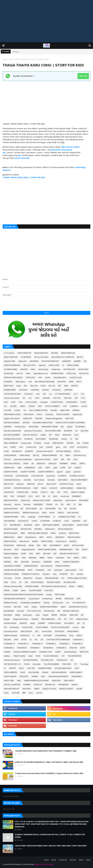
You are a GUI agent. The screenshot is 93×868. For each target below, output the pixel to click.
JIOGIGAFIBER (50, 509)
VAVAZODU (24, 676)
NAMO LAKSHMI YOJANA (47, 549)
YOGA (6, 693)
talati (30, 656)
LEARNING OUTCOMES (67, 517)
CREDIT (23, 406)
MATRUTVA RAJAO (11, 533)
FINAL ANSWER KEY (11, 443)
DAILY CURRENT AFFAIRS (38, 410)
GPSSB (26, 464)
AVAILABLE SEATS (60, 378)
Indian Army (25, 500)
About (54, 860)
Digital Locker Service (12, 418)
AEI (85, 361)
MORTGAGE (21, 545)
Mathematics (50, 529)
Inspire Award (71, 500)
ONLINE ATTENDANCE (71, 562)
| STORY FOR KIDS (36, 177)
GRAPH (82, 464)
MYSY (17, 549)
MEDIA (53, 533)
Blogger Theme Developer (44, 864)
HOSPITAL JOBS (23, 492)
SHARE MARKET (73, 631)
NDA (31, 554)
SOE (39, 635)
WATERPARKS (63, 685)
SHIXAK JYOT (25, 635)
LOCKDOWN (45, 521)
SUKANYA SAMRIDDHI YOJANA (25, 652)
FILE (77, 439)
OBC (16, 562)
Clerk (6, 402)
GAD (41, 447)
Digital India (77, 414)
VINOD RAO (56, 681)
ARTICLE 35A (71, 373)
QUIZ (26, 607)
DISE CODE (69, 418)
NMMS (42, 558)
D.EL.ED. (17, 410)
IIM (44, 496)
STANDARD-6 (22, 648)
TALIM (38, 656)
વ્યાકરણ (39, 693)
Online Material (46, 566)
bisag (19, 386)
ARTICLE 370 (84, 373)
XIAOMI (79, 689)
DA (25, 410)
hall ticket (51, 480)
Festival (64, 439)
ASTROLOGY (30, 378)
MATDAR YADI (26, 529)
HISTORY (7, 488)
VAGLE (23, 672)
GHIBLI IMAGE (25, 455)
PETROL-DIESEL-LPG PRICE (77, 578)
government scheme (43, 459)
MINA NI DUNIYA (74, 537)
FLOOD (86, 443)
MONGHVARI (9, 545)
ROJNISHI (35, 619)
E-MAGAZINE (34, 427)
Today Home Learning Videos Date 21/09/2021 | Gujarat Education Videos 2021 (49, 773)
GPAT (56, 459)
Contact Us (63, 860)
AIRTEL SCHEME (73, 365)
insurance (8, 504)
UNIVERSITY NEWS (45, 668)
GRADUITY (53, 464)
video (11, 59)
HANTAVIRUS (63, 480)
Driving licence (20, 427)
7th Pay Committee (41, 357)
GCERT (6, 451)
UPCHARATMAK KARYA (63, 668)
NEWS (16, 558)
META (42, 537)
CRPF (40, 406)
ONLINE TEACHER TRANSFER (14, 570)
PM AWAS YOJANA (54, 582)
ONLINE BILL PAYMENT (12, 566)
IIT (49, 496)
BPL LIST (52, 386)
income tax (65, 496)
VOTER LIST (38, 685)
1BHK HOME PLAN (24, 353)
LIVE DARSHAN (9, 521)
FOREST (13, 447)
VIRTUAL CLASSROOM (12, 685)
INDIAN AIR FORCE (11, 500)
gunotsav (77, 472)
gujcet (68, 472)
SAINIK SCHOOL (82, 619)
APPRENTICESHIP (57, 373)
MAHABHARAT (15, 525)
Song (71, 635)
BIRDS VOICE (9, 386)
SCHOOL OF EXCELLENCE (60, 627)
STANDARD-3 (64, 644)
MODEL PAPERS (47, 541)
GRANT (74, 464)
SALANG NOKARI (10, 623)
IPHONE (49, 504)
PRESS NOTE (69, 599)
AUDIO (48, 378)
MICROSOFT (60, 537)
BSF (60, 386)
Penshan (39, 578)
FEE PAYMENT (41, 439)
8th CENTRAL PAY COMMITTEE (63, 357)
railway (34, 607)
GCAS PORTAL (82, 447)
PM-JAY (72, 586)
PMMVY (80, 586)
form (21, 447)
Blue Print (34, 386)
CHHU (25, 177)
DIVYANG (26, 423)
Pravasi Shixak (34, 599)
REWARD (63, 615)
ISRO (69, 504)
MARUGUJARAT (68, 525)
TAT (63, 656)
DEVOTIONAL (29, 414)
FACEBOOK (28, 439)
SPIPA (16, 640)
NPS (69, 558)
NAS (77, 549)
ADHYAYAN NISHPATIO (50, 361)
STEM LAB (73, 648)
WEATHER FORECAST (12, 689)
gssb (55, 468)
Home (5, 59)
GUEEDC (78, 468)
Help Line (20, 484)
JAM (80, 504)
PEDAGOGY (28, 578)
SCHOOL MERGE (42, 627)
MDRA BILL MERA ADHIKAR (38, 533)
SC (84, 623)
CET (24, 398)
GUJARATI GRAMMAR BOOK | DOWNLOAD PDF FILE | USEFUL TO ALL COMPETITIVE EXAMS (50, 836)
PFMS (6, 582)
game (58, 447)
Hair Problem (39, 480)
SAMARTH (23, 623)
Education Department (12, 431)
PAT (72, 574)
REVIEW (54, 615)
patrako (80, 574)
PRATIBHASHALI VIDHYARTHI (15, 599)
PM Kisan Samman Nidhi (13, 586)
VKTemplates (16, 864)
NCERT (24, 554)
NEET (38, 554)
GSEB (19, 468)
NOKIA (50, 558)
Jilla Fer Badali (31, 509)
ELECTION (84, 431)
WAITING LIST (50, 685)
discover (73, 860)
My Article (8, 549)
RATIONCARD (49, 611)
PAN (49, 570)
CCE (83, 394)
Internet (17, 504)
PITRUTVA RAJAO (37, 582)
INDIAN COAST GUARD (42, 500)
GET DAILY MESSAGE (64, 451)
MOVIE (31, 545)
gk (19, 155)
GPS (69, 459)
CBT (44, 394)
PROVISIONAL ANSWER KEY (31, 603)
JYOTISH (73, 509)
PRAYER (59, 599)
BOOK (43, 386)
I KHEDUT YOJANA (78, 492)
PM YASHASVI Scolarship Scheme (54, 586)
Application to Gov (41, 373)
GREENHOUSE (9, 468)
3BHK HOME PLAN (68, 353)
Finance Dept (26, 443)
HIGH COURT (51, 484)
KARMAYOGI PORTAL (12, 513)
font (5, 447)
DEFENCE (76, 410)
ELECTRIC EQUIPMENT (12, 435)
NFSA (24, 558)
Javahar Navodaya (11, 509)
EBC (62, 427)
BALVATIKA (62, 382)
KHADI (52, 513)
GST (70, 468)
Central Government (12, 398)
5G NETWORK (26, 357)
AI (63, 365)
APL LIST (20, 373)
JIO (41, 509)
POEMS (15, 590)
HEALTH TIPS (9, 484)
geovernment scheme (45, 451)
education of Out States (33, 431)
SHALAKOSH (59, 631)
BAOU (79, 382)
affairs (77, 147)
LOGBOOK (57, 521)
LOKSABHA (76, 521)
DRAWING (8, 427)
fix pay (47, 443)
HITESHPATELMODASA (22, 488)
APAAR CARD (83, 369)
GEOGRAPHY (17, 451)
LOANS (34, 521)
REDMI (18, 615)
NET (55, 554)
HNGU (44, 488)
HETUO (40, 484)
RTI (65, 619)
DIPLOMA (39, 418)
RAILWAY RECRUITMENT (49, 607)
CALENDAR (35, 390)
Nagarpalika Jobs (28, 549)
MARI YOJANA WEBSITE (51, 525)
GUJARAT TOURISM (28, 472)
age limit (42, 365)
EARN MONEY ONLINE (50, 427)
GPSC (76, 459)
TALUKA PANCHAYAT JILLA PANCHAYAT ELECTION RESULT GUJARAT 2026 (46, 751)
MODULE (73, 541)
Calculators (23, 390)
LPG (85, 521)
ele (76, 431)
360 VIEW (55, 353)
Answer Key (56, 369)
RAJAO (63, 607)
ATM (40, 378)
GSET (40, 468)
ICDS (12, 496)
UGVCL (21, 668)
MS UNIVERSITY (55, 545)
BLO (26, 386)
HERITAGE (31, 484)
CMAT (13, 402)
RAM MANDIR (9, 611)
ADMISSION (66, 361)
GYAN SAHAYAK (37, 476)
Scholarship (14, 627)
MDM (23, 533)
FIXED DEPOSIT (58, 443)
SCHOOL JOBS (27, 627)
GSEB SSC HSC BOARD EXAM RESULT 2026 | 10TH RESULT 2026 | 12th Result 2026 (49, 762)
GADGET (49, 447)
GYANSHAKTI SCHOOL (12, 480)
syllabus (7, 656)
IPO (62, 504)
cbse (38, 394)
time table (37, 664)
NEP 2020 (47, 554)
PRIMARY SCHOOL (11, 603)
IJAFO (55, 496)
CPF (5, 406)
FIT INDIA (38, 443)
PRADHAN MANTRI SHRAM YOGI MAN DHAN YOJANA (24, 595)
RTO (71, 619)
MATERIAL (38, 529)
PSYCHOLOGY (58, 603)
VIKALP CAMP (9, 681)
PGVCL (14, 582)
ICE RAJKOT (21, 496)
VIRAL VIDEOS (69, 681)
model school (61, 541)
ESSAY (57, 435)
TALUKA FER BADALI (51, 656)
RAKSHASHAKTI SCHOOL (78, 607)
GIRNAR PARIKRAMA (49, 455)
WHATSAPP (27, 689)
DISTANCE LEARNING (12, 423)
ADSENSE (77, 361)
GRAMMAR (64, 464)
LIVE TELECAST (23, 521)
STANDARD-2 (51, 644)
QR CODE (17, 607)
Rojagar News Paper (21, 619)
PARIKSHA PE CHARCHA (31, 574)
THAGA (6, 177)
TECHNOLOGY (62, 660)
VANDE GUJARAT (76, 672)
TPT (76, 664)
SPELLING (7, 640)
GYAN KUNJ (8, 476)
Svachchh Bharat (70, 652)
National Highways (11, 554)
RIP (82, 615)
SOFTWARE (48, 635)
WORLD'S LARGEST (66, 689)
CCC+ (76, 394)
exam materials (22, 158)
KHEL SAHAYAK (73, 513)
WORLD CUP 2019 (49, 689)
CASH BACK (28, 394)
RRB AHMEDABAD (48, 619)
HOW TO (44, 492)
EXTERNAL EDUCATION (12, 439)
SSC (42, 640)
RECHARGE (8, 615)
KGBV (44, 513)
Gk (61, 455)
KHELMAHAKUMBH (11, 517)
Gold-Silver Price (80, 455)
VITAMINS (27, 685)
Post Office (49, 590)
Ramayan (21, 611)
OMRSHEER (47, 562)
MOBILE (35, 541)
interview (27, 504)
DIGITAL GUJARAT (63, 414)
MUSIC (67, 545)
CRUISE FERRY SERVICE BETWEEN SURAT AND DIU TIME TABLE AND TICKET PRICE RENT (51, 846)
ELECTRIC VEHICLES (30, 435)
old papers (36, 562)
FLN (78, 443)
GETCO (77, 451)
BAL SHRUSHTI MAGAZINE (45, 382)
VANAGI (45, 672)
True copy (84, 664)
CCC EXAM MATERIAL (63, 394)
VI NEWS (35, 676)
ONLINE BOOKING (31, 566)
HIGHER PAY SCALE (66, 484)
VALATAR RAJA (34, 672)
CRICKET (32, 406)
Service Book (47, 631)
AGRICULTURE (54, 365)
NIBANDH (33, 558)
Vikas (19, 681)
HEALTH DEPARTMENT (79, 480)
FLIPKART (70, 443)
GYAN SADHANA (22, 476)
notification (60, 558)
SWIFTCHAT (84, 652)
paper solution (71, 570)
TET (72, 660)
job (60, 509)
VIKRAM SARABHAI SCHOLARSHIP (36, 681)
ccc (50, 394)
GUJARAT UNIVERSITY (46, 472)
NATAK (85, 549)
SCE (5, 627)
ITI (75, 504)
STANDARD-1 (78, 640)
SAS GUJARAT (69, 623)
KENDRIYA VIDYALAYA (31, 513)
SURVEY (58, 652)
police (23, 590)
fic (71, 439)
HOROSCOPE (9, 492)
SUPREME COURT (46, 652)
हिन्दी (24, 693)
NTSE (84, 558)
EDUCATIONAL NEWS (53, 431)
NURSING (7, 562)
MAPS (37, 525)
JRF (66, 509)
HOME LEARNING (67, 488)
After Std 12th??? (30, 365)
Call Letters (57, 390)
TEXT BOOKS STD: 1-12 (12, 664)
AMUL (33, 369)
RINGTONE (74, 615)
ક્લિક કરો (83, 76)
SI (33, 635)
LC (54, 517)
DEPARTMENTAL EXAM (12, 414)
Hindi (79, 484)
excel (76, 435)
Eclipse (70, 427)
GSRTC (48, 468)
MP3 (39, 545)
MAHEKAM (28, 525)
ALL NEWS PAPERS (11, 369)
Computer (44, 402)
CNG (21, 402)
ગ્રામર (31, 693)
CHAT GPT (57, 398)
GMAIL (68, 455)
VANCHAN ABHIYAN (59, 672)
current (84, 406)
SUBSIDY (7, 652)
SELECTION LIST (26, 631)
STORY (82, 648)
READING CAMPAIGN (71, 611)
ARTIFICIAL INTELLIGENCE (13, 378)
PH (20, 582)
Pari (81, 570)
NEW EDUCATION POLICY (69, 554)
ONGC (57, 562)
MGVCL (50, 537)
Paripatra (46, 574)
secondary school (11, 631)
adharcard (22, 361)
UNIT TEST (31, 668)
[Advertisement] (46, 21)
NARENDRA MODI (66, 549)
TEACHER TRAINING (30, 660)
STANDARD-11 (23, 644)
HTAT (66, 492)
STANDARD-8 (48, 648)
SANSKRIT (42, 623)
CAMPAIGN (68, 390)
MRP (45, 545)
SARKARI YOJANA (55, 623)
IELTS (31, 496)
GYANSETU (62, 476)
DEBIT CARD (65, 410)
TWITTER (12, 668)
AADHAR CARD (10, 361)
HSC (59, 492)
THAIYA (13, 177)
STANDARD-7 (35, 648)
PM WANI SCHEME (32, 586)
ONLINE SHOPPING (63, 566)
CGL (30, 398)
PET (63, 578)
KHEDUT (61, 513)
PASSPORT (64, 574)
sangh (32, 623)
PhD (26, 582)
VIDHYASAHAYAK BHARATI (58, 676)
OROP (30, 570)
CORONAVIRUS (72, 402)
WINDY (37, 689)
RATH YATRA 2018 (34, 611)
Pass (55, 574)
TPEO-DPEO (67, 664)
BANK (71, 382)
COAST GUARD (31, 402)
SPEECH (79, 635)
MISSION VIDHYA (10, 541)
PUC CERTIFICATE (79, 603)
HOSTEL (35, 492)
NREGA (76, 558)
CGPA (37, 398)
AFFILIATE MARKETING (12, 365)
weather (75, 685)
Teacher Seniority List (12, 660)
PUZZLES (7, 607)
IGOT (38, 496)
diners (81, 860)
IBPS (6, 496)
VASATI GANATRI (10, 676)
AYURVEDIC (8, 382)
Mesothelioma (31, 537)
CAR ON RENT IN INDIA (12, 394)
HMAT (36, 488)
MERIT (20, 537)
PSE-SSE (46, 603)
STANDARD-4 (77, 644)
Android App (43, 369)
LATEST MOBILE (44, 517)
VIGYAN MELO (77, 676)
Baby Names (21, 382)
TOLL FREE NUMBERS (51, 664)
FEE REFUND (54, 439)
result (37, 615)
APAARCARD (9, 373)
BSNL (66, 386)
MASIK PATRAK (83, 525)
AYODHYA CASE (75, 378)
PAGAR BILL (40, 570)
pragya (49, 595)
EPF (50, 435)
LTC (5, 525)
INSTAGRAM (84, 500)
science (76, 627)
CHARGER (46, 398)
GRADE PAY (41, 464)
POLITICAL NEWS (35, 590)
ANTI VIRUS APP (69, 369)
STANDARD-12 (37, 644)
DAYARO (54, 410)
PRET (79, 599)
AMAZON (24, 369)
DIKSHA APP (28, 418)
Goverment (55, 150)
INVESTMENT (38, 504)
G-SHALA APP (31, 447)
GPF (63, 459)
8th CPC (80, 357)
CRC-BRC (13, 406)
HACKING (27, 480)
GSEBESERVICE (30, 468)
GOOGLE (7, 459)
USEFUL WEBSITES (10, 672)
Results (46, 615)
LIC (80, 517)
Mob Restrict (24, 541)
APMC (28, 373)
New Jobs (7, 558)
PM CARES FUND (70, 582)
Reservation (28, 615)
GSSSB (63, 468)
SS (31, 640)
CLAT (83, 398)
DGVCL (40, 414)
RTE (59, 619)
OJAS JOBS (25, 562)
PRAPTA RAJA (60, 595)
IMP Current (68, 147)
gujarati (60, 472)
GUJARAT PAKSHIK (11, 472)
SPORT (24, 640)
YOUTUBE (15, 693)
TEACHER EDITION (75, 656)
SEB (83, 627)
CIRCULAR (68, 398)
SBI (78, 623)
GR (32, 464)
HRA (52, 492)
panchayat (58, 570)
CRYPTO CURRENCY (52, 406)
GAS (65, 447)
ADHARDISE (34, 361)
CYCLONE (8, 410)
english (43, 435)
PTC (68, 603)
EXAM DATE (67, 435)
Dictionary (49, 414)
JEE (22, 509)
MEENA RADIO (9, 537)
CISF (76, 398)
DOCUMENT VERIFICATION (43, 423)
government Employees (23, 459)
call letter (46, 390)
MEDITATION (74, 533)
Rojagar (7, 619)
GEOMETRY (29, 451)
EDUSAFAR (68, 431)
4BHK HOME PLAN (11, 357)
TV (5, 668)
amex (88, 860)
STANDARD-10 (9, 644)
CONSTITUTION (57, 402)
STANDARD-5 (9, 648)
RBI (59, 611)
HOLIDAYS (53, 488)
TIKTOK (27, 664)
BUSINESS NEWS (10, 390)
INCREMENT (77, 496)
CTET (65, 406)
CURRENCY (74, 406)
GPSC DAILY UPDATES (12, 464)
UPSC (77, 668)
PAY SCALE (8, 578)
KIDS (23, 517)
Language (32, 517)
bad (30, 382)
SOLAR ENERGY (61, 635)
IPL (57, 504)
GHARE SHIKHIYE (10, 455)
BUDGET (75, 386)
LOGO (66, 521)
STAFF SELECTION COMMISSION (58, 640)
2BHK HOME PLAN (41, 353)
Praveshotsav (47, 599)
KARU (20, 177)
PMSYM (7, 590)
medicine (62, 533)
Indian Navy (58, 500)
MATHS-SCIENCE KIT (65, 529)
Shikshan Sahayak (10, 635)
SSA (36, 640)
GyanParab (51, 476)
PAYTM (18, 578)
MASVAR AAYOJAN (11, 529)
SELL (37, 631)
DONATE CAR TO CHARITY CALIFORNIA (70, 423)
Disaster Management (54, 418)
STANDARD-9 (61, 648)
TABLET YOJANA (19, 656)
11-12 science (9, 353)
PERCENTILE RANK (52, 578)
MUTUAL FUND (78, 545)
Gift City (36, 455)
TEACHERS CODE (47, 660)
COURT (83, 402)
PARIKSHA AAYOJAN (11, 574)
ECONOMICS (80, 427)
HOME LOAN (81, 488)
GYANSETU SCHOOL (77, 476)
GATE (72, 447)
